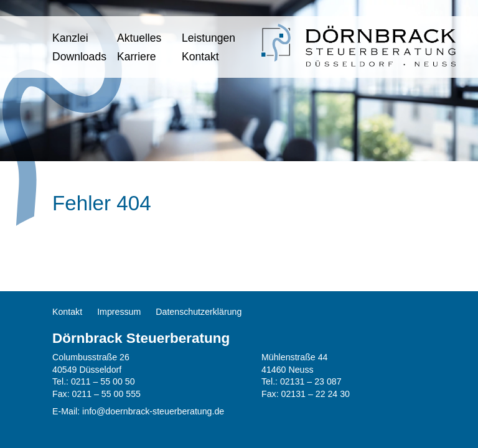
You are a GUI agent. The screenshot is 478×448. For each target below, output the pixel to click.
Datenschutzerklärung (199, 312)
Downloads (79, 57)
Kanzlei (70, 38)
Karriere (137, 57)
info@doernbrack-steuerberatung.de (153, 411)
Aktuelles (139, 38)
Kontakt (200, 57)
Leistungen (209, 38)
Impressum (119, 312)
